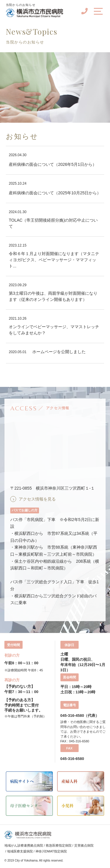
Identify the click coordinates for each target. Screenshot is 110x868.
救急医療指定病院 (59, 845)
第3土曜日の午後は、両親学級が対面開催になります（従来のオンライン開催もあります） (53, 296)
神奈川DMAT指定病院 (51, 851)
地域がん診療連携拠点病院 (24, 845)
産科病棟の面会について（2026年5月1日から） (53, 164)
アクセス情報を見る (37, 499)
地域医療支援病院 (20, 851)
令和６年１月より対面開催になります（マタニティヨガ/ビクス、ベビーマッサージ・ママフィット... (54, 260)
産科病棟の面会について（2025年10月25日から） (55, 193)
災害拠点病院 (84, 845)
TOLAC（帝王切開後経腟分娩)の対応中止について (53, 223)
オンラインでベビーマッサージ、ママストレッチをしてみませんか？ (54, 330)
